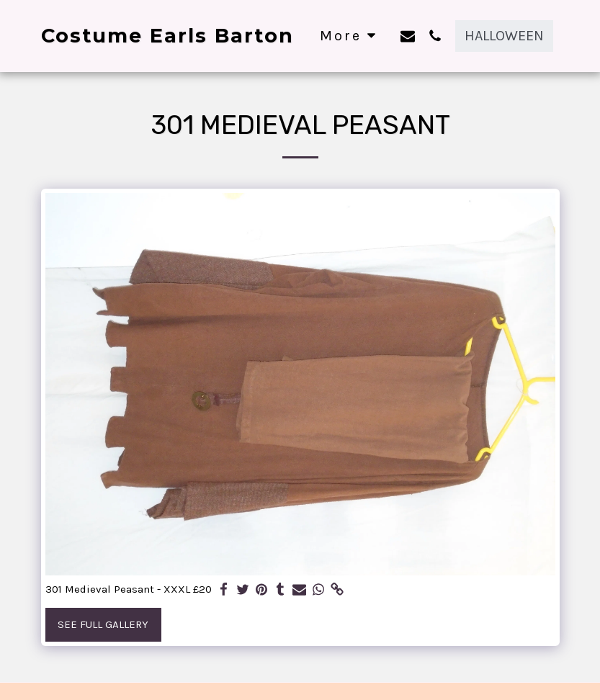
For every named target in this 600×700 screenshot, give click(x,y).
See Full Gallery (103, 624)
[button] (408, 36)
